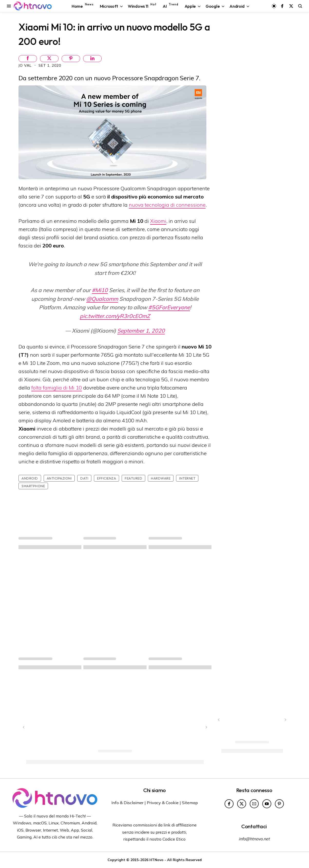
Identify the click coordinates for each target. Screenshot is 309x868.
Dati (84, 478)
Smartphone (33, 486)
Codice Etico (174, 839)
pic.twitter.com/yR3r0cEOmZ (115, 316)
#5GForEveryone (169, 307)
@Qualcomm (102, 299)
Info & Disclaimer (127, 803)
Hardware (161, 478)
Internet (187, 478)
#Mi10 (100, 290)
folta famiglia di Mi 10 (57, 388)
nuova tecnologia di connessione (167, 205)
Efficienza (107, 478)
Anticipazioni (59, 478)
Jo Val (26, 65)
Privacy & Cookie (163, 803)
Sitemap (190, 803)
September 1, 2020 (141, 331)
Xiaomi (158, 221)
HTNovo (156, 860)
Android (30, 478)
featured (133, 478)
